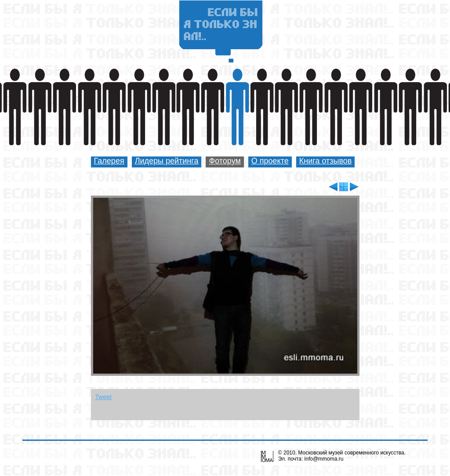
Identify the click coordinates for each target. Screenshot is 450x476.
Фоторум (225, 161)
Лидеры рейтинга (167, 161)
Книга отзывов (326, 161)
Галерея (109, 161)
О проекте (270, 161)
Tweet (103, 397)
